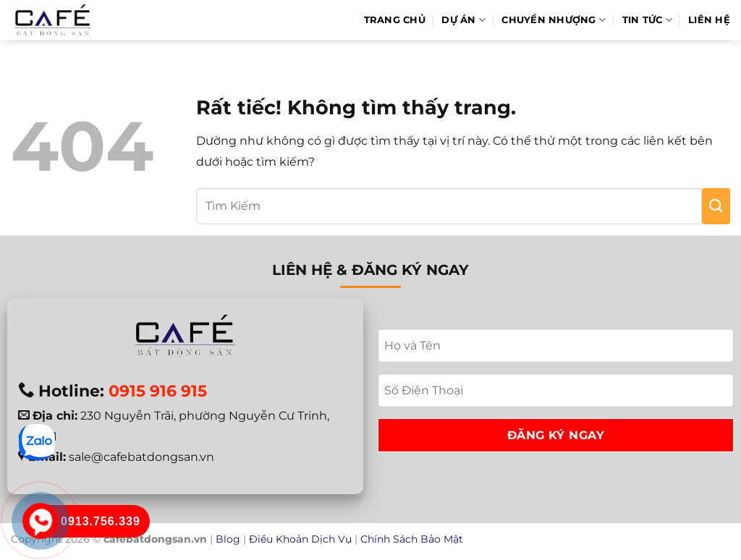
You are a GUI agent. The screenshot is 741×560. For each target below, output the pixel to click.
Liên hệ (709, 20)
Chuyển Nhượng (554, 20)
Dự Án (463, 20)
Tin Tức (647, 20)
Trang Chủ (395, 20)
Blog (228, 539)
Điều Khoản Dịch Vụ (300, 539)
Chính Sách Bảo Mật (412, 539)
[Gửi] (716, 206)
